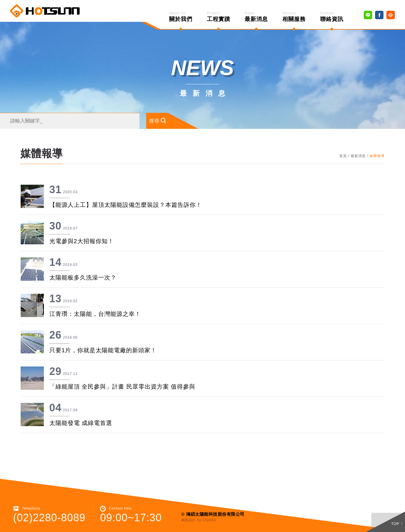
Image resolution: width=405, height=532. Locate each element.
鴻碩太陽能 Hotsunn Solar (45, 11)
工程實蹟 (218, 17)
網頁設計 (189, 515)
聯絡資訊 (332, 17)
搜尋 (148, 116)
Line (368, 15)
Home (391, 15)
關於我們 (181, 17)
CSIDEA (209, 515)
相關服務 (294, 17)
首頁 (343, 151)
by (199, 515)
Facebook (379, 15)
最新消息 (256, 17)
